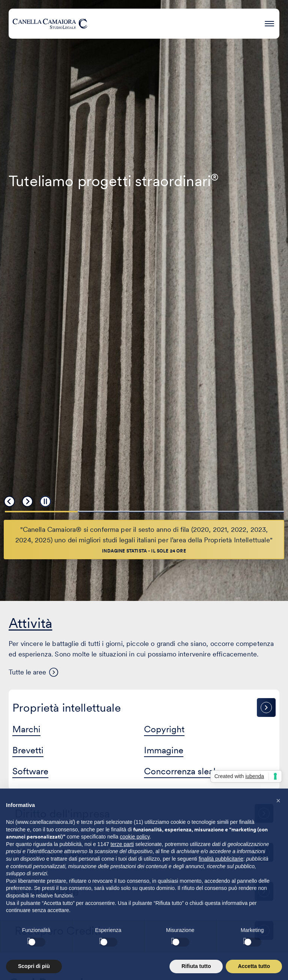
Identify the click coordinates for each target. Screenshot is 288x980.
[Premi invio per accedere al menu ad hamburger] (269, 22)
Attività (30, 623)
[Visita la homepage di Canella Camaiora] (50, 24)
